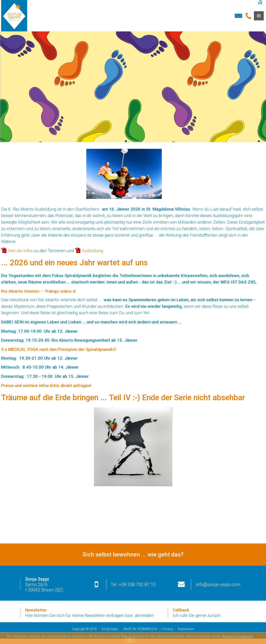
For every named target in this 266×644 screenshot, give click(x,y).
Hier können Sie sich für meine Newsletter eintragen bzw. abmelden (89, 615)
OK (130, 640)
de (260, 3)
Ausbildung (92, 251)
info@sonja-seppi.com (218, 585)
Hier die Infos (20, 251)
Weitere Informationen (237, 636)
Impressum (186, 629)
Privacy (168, 629)
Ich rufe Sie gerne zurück (197, 615)
